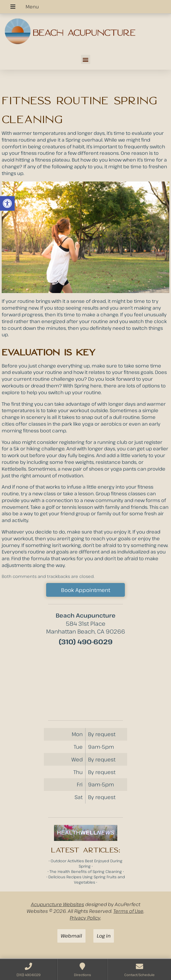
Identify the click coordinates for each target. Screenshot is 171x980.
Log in (104, 936)
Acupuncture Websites (58, 904)
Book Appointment (86, 590)
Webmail (71, 936)
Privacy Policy (85, 918)
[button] (7, 203)
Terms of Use (128, 911)
